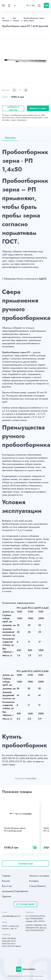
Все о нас (7, 886)
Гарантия (6, 896)
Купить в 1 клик (38, 108)
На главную (6, 19)
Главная (6, 876)
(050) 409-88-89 (9, 938)
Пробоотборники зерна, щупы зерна (34, 19)
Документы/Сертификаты (15, 891)
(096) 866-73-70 (9, 941)
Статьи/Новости (37, 886)
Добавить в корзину (13, 108)
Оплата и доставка (39, 876)
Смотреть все (26, 864)
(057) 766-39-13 (9, 944)
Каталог (6, 881)
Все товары (16, 19)
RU (28, 5)
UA (33, 5)
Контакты (34, 881)
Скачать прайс (26, 904)
